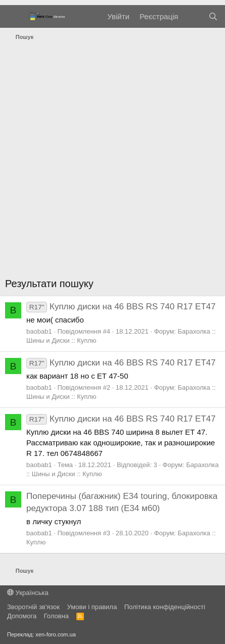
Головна (56, 616)
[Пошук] (213, 16)
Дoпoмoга (22, 616)
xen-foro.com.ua (55, 634)
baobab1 (39, 331)
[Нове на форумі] (193, 16)
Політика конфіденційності (165, 607)
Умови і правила (92, 607)
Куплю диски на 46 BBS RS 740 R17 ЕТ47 (121, 307)
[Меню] (14, 17)
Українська (28, 593)
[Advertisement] (112, 162)
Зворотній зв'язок (33, 607)
